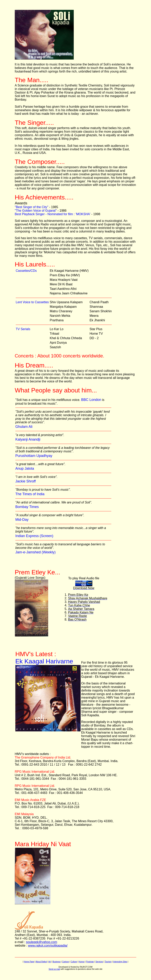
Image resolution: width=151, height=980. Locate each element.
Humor (82, 962)
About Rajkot (41, 962)
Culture (74, 962)
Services (99, 962)
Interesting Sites (120, 962)
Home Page (29, 962)
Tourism (108, 962)
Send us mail (54, 969)
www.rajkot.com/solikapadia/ (48, 946)
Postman (90, 962)
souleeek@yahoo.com (42, 942)
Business (57, 962)
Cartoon (66, 962)
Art (50, 962)
